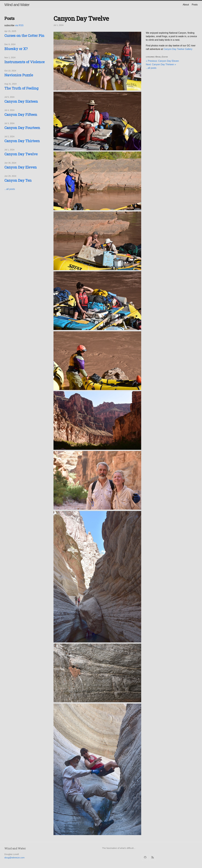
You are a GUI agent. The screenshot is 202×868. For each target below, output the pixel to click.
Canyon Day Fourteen (22, 128)
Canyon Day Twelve (21, 154)
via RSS (19, 25)
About (186, 5)
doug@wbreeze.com (14, 858)
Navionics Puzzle (19, 75)
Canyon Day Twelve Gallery (178, 49)
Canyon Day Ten (18, 180)
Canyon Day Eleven (21, 167)
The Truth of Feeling (21, 88)
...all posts (10, 189)
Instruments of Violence (24, 62)
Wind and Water (17, 5)
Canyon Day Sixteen (21, 101)
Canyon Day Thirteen (22, 141)
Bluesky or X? (16, 49)
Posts (195, 5)
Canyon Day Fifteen (21, 115)
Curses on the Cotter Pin (24, 36)
